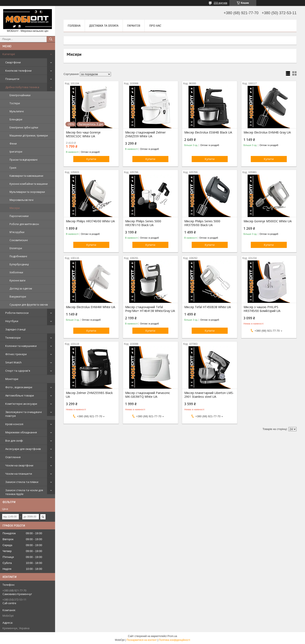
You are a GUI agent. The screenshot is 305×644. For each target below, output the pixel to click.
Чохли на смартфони (19, 465)
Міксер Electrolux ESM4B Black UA (208, 132)
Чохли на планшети (19, 474)
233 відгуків (220, 3)
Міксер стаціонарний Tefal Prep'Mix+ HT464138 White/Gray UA (150, 309)
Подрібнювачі (18, 256)
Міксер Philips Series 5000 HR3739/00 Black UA (202, 223)
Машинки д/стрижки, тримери (29, 136)
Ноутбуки (12, 321)
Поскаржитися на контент (142, 640)
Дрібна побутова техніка (22, 87)
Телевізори (13, 338)
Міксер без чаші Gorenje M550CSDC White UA (83, 134)
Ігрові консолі (14, 424)
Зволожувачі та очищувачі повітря (24, 414)
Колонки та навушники (21, 346)
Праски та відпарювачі (24, 160)
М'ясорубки (17, 232)
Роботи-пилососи (17, 313)
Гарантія (134, 26)
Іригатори (16, 152)
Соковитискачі (19, 240)
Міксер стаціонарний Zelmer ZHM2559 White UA (145, 134)
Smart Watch (13, 362)
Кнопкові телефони (18, 71)
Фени (13, 144)
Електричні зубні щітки (24, 127)
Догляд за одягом (21, 289)
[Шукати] (51, 39)
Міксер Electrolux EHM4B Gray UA (267, 132)
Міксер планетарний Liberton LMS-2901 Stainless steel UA (209, 395)
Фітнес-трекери (16, 354)
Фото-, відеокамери (19, 387)
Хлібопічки (16, 272)
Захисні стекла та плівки (22, 482)
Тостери (15, 103)
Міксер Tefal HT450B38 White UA (208, 307)
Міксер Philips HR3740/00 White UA (90, 221)
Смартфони (13, 62)
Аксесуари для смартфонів (23, 449)
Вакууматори (18, 297)
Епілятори (16, 248)
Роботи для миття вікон (24, 224)
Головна (74, 26)
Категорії (9, 54)
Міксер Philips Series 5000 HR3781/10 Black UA (143, 223)
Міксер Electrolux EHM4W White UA (91, 307)
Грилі (13, 168)
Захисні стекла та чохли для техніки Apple (24, 492)
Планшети (12, 79)
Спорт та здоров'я (18, 371)
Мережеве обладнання (21, 432)
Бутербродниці (19, 264)
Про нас (155, 26)
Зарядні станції (15, 329)
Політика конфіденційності (175, 640)
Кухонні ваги (17, 280)
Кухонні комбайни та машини (29, 184)
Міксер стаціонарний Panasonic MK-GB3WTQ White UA (148, 395)
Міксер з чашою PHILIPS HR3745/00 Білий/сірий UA (262, 309)
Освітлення (13, 457)
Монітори (12, 379)
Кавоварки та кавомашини (26, 176)
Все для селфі (14, 441)
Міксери (15, 208)
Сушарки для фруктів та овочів (29, 305)
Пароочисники (19, 216)
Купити (91, 159)
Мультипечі (17, 111)
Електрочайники (20, 95)
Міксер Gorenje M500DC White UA (268, 221)
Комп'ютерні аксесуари (21, 404)
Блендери (16, 119)
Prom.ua (172, 636)
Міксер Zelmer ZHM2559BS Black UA (89, 395)
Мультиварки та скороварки (27, 192)
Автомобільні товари (20, 395)
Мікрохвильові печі (21, 200)
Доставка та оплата (104, 26)
